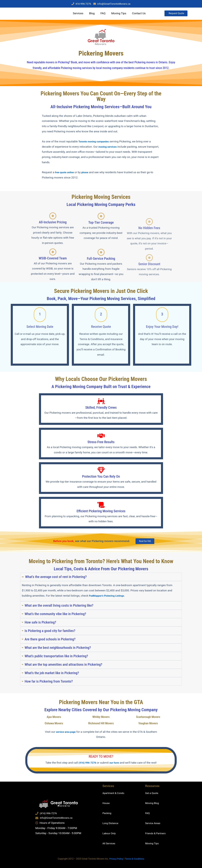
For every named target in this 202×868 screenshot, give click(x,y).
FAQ (102, 14)
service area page (72, 735)
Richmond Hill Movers (101, 726)
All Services (110, 843)
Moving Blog (153, 803)
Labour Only (110, 833)
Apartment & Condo (115, 793)
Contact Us (138, 14)
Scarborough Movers (148, 720)
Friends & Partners (157, 833)
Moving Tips (117, 14)
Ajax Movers (54, 720)
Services (77, 14)
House (107, 803)
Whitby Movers (101, 720)
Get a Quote (152, 793)
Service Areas (154, 823)
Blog (90, 14)
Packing (107, 813)
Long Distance (111, 823)
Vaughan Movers (148, 726)
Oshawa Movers (54, 726)
